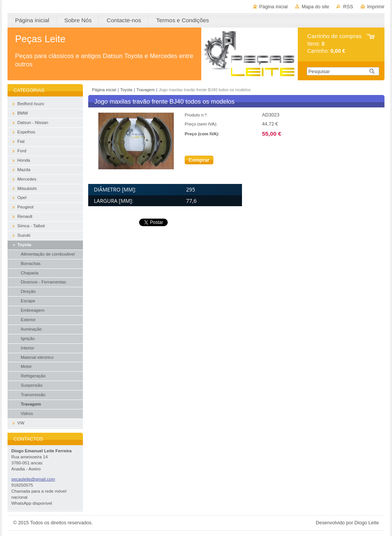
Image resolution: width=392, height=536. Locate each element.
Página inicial (273, 7)
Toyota (126, 90)
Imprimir (376, 7)
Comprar (199, 160)
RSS (348, 7)
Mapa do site (315, 7)
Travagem (146, 90)
